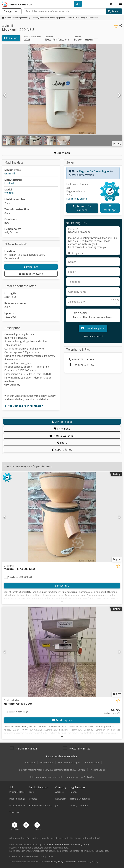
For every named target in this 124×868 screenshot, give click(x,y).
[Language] (116, 4)
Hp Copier (30, 763)
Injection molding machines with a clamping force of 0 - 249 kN (62, 777)
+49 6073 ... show (81, 359)
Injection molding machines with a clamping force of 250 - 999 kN (52, 770)
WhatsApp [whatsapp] (110, 208)
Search (114, 11)
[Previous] (5, 95)
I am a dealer (80, 313)
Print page (62, 429)
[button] (121, 4)
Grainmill (10, 174)
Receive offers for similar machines (92, 317)
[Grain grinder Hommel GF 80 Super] (62, 652)
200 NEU (9, 193)
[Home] (19, 18)
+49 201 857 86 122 (26, 749)
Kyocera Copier (98, 770)
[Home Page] (3, 18)
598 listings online (77, 199)
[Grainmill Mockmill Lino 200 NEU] (62, 517)
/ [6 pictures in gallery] (117, 560)
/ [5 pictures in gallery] (117, 144)
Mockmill (9, 183)
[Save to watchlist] (116, 26)
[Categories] (12, 11)
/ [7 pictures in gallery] (117, 694)
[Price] (112, 711)
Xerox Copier (46, 763)
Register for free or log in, (94, 171)
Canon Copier (92, 763)
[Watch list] (111, 4)
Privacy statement (93, 336)
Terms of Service (75, 862)
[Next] (119, 95)
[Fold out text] (62, 602)
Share (62, 443)
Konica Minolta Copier (69, 763)
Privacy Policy (57, 862)
